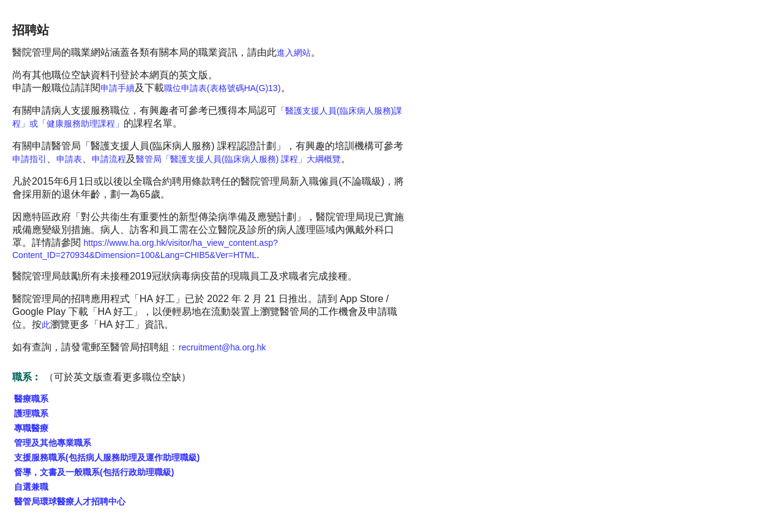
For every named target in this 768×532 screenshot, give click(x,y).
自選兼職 (31, 487)
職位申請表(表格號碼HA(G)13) (222, 88)
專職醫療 (31, 428)
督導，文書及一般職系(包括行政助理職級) (94, 472)
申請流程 (109, 159)
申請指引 (29, 159)
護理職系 (31, 413)
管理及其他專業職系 (53, 443)
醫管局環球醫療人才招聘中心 (70, 501)
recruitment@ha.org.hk (222, 347)
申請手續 (117, 88)
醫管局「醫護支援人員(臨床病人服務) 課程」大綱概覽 (238, 159)
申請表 (69, 159)
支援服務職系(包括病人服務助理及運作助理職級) (107, 457)
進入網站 (294, 53)
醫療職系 (31, 399)
